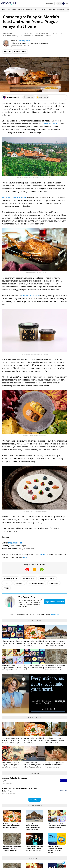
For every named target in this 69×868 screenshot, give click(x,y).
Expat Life (51, 9)
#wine (6, 588)
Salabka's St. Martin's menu (14, 197)
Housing (61, 9)
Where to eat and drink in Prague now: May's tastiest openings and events (12, 668)
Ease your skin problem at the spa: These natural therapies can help (55, 765)
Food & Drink (40, 9)
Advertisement (62, 673)
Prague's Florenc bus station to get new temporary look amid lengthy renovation (56, 643)
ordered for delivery (30, 295)
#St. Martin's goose (36, 583)
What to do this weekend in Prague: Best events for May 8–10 (34, 668)
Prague (21, 9)
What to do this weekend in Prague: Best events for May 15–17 (12, 643)
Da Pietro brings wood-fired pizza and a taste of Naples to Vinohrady (34, 643)
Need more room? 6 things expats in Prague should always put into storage (12, 740)
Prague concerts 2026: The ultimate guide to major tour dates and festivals (34, 848)
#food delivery (29, 578)
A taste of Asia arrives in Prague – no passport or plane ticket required (11, 765)
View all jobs (35, 800)
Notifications (42, 97)
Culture (29, 9)
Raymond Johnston (24, 41)
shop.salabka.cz (15, 543)
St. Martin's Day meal (51, 124)
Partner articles (35, 718)
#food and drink (10, 578)
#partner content (47, 578)
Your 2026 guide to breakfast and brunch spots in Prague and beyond (55, 849)
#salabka (19, 583)
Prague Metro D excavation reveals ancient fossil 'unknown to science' (55, 668)
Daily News (12, 9)
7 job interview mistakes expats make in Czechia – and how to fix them (55, 740)
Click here (55, 614)
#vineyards (54, 583)
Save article (28, 97)
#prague (7, 583)
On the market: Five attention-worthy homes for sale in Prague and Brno (34, 765)
